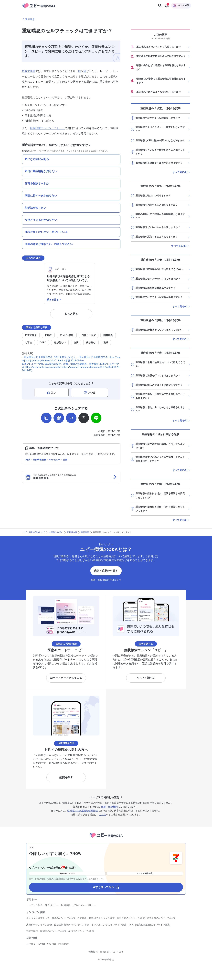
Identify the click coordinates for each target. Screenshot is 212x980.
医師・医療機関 (109, 807)
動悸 (106, 343)
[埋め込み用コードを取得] (71, 418)
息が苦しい (60, 343)
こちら (102, 814)
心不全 (28, 343)
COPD (43, 343)
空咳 (76, 343)
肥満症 (48, 335)
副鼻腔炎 (108, 335)
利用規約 (26, 151)
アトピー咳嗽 (67, 335)
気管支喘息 (29, 71)
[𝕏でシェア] (84, 418)
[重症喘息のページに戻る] (106, 19)
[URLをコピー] (46, 418)
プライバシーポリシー (42, 151)
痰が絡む (91, 343)
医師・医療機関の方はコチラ (106, 580)
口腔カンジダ (89, 335)
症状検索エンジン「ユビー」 (47, 128)
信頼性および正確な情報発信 (83, 811)
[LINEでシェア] (96, 418)
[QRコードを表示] (59, 418)
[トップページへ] (106, 838)
